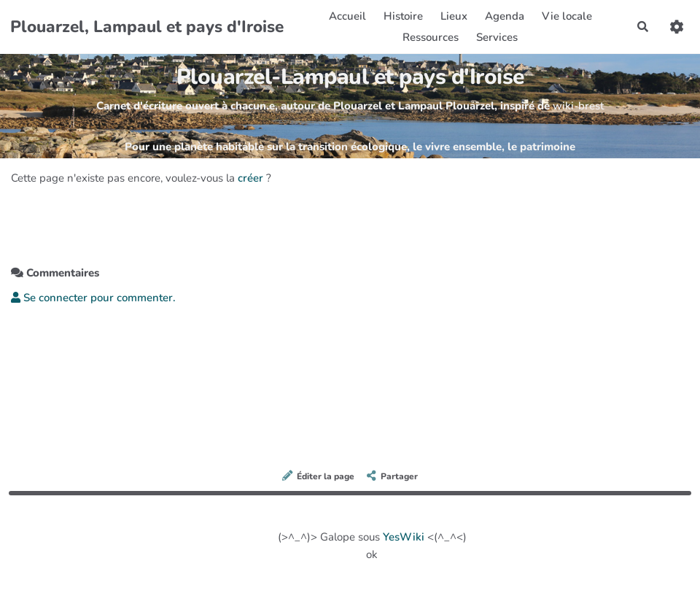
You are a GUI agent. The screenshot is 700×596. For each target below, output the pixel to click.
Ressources (431, 37)
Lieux (454, 16)
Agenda (505, 16)
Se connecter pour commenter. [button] (93, 298)
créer (250, 178)
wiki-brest (578, 106)
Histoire (403, 16)
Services (497, 37)
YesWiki (404, 537)
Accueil (347, 16)
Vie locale (567, 16)
